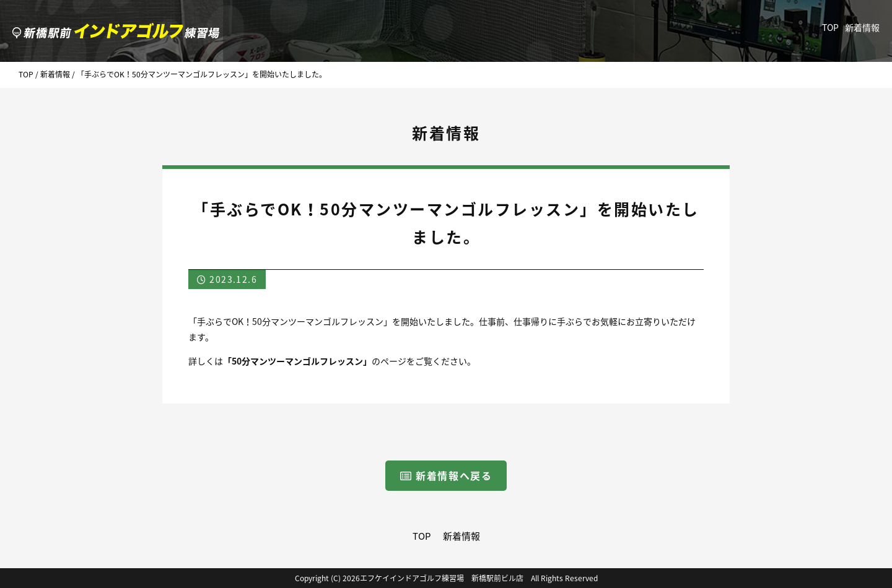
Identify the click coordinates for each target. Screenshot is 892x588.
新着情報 (862, 27)
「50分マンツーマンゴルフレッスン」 (297, 361)
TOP (830, 27)
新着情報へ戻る (446, 475)
